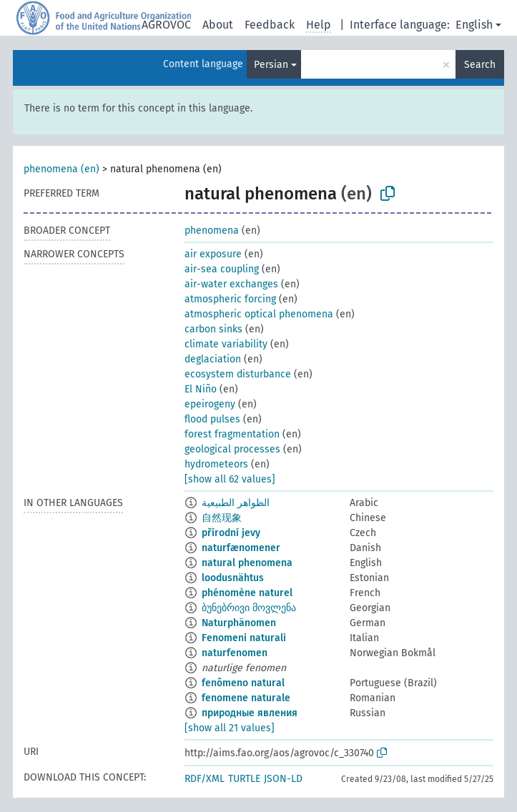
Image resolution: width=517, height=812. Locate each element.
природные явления (250, 713)
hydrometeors (216, 464)
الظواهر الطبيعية (236, 503)
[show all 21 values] (230, 728)
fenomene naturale (246, 698)
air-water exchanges (231, 284)
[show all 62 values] (230, 479)
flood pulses (212, 419)
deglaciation (213, 359)
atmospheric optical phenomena (259, 314)
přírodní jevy (231, 533)
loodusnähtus (233, 578)
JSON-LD (283, 779)
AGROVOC (166, 25)
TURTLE (244, 779)
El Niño (201, 389)
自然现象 (222, 518)
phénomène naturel (247, 593)
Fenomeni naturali (244, 638)
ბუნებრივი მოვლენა (249, 608)
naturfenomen (235, 653)
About (218, 25)
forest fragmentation (232, 434)
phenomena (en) (61, 169)
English (474, 25)
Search (480, 65)
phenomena (212, 231)
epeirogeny (210, 404)
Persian (271, 65)
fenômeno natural (243, 683)
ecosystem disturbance (238, 374)
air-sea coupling (222, 269)
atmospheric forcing (230, 299)
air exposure (213, 254)
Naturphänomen (239, 623)
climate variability (226, 344)
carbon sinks (213, 329)
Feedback (270, 25)
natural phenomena (247, 563)
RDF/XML (205, 779)
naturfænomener (241, 548)
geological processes (232, 449)
